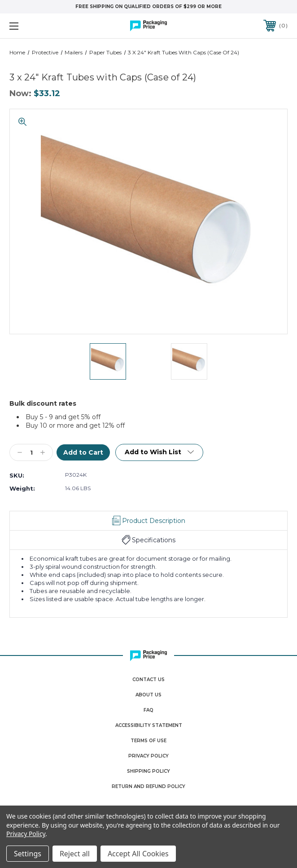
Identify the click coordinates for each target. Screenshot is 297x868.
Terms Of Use (148, 741)
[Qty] (31, 452)
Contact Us (148, 680)
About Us (148, 695)
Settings (28, 854)
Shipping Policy (148, 771)
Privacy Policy (148, 756)
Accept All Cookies (138, 854)
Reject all (75, 854)
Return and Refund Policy (148, 786)
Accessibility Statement (149, 725)
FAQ (148, 710)
